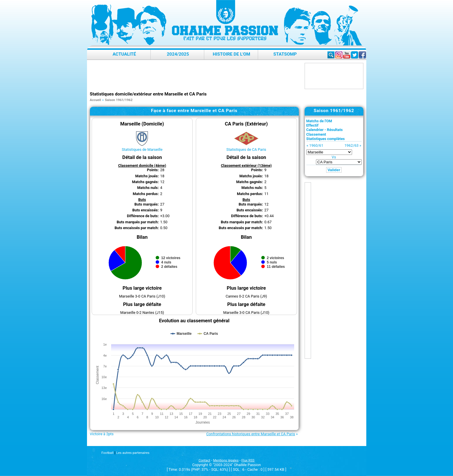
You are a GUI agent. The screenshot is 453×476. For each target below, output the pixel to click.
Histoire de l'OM (231, 54)
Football (108, 453)
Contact (204, 460)
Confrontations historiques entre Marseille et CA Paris (251, 434)
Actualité (124, 54)
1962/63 (351, 145)
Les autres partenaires (133, 453)
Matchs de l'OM (319, 121)
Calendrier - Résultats (325, 130)
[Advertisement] (196, 76)
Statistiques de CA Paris (246, 149)
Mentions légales (226, 460)
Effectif (312, 125)
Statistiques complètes (326, 139)
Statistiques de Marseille (142, 149)
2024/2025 (178, 54)
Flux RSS (248, 460)
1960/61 (316, 145)
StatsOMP (285, 54)
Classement (316, 134)
